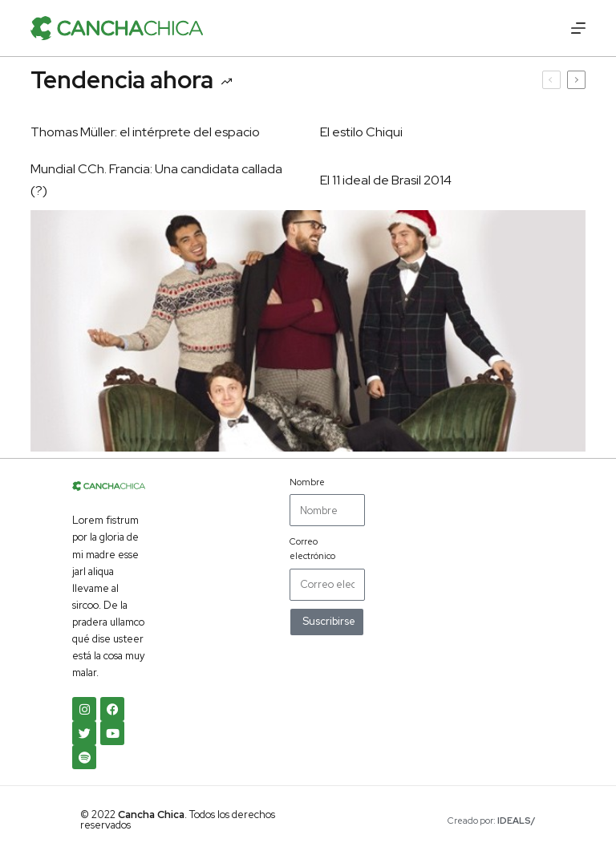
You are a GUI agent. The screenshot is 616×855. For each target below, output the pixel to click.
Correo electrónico (312, 549)
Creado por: (492, 821)
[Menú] (578, 28)
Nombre (307, 482)
